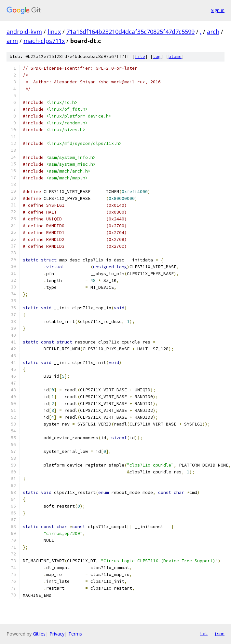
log (157, 56)
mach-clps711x (44, 41)
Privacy (57, 634)
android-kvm (24, 32)
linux (54, 32)
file (140, 56)
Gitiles (39, 634)
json (219, 634)
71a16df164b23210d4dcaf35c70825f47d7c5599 (130, 32)
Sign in (218, 10)
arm (12, 41)
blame (175, 56)
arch (213, 32)
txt (204, 634)
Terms (75, 634)
